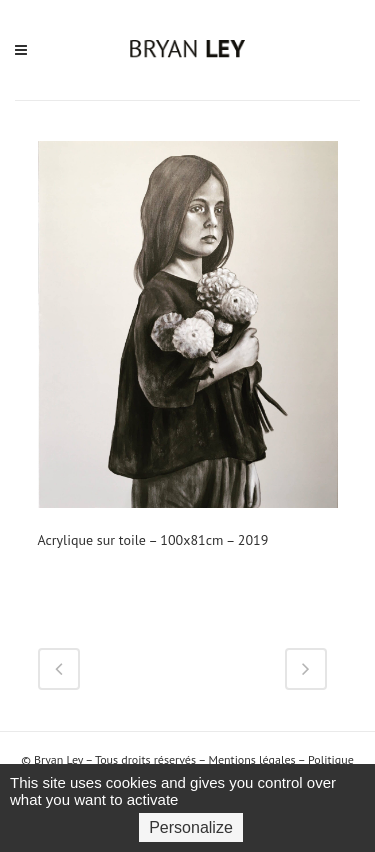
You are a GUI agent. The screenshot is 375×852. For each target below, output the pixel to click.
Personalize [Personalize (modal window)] (191, 827)
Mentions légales (251, 759)
